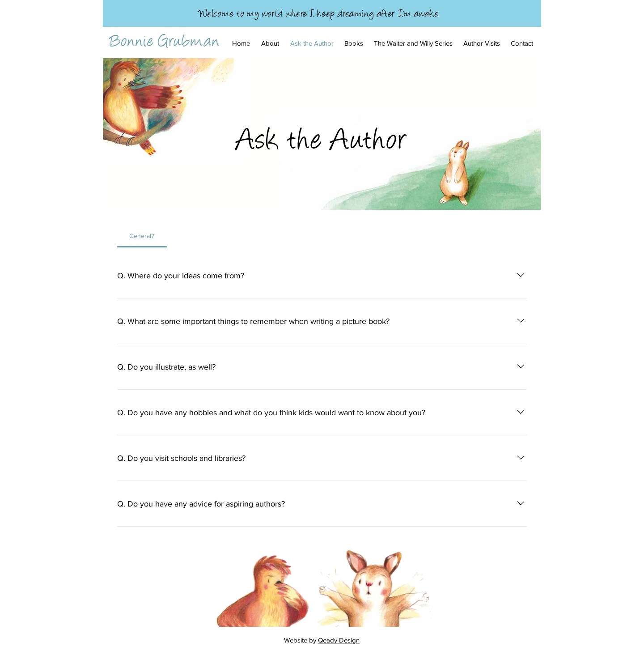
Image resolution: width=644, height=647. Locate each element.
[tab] (142, 236)
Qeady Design (339, 640)
